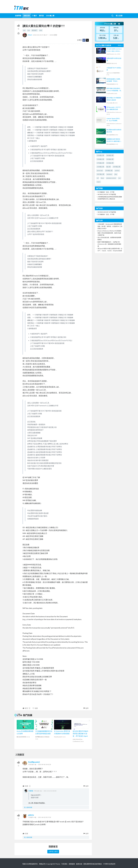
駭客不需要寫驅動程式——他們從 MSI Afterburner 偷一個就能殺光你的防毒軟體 (109, 244)
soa (29, 30)
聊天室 (41, 16)
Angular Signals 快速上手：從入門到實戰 (113, 119)
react (99, 182)
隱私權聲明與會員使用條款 (93, 864)
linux (102, 178)
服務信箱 (79, 864)
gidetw (31, 815)
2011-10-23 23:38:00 (50, 791)
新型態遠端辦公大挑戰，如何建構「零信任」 (114, 80)
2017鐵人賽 (101, 174)
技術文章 (27, 16)
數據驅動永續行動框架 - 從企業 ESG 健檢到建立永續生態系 (114, 140)
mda (41, 30)
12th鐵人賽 (110, 163)
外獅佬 (31, 791)
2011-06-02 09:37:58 (45, 817)
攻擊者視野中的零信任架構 (114, 59)
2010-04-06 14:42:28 (45, 764)
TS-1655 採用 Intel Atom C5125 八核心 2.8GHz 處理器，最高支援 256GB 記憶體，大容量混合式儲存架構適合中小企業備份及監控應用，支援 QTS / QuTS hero (114, 50)
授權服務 (72, 864)
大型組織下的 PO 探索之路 (114, 69)
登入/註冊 (119, 16)
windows (109, 174)
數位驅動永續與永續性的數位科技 (114, 131)
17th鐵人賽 (100, 163)
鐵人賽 (108, 167)
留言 (26, 708)
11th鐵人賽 (100, 167)
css (119, 178)
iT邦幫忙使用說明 (109, 864)
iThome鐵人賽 (112, 24)
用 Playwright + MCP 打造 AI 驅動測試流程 (114, 108)
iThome (58, 864)
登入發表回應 (28, 807)
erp (24, 30)
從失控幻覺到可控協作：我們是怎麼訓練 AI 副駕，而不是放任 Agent (81, 734)
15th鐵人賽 (100, 155)
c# (98, 178)
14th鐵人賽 (110, 159)
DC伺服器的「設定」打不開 (106, 192)
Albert (28, 35)
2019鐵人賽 (117, 167)
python (117, 170)
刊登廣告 (64, 864)
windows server (111, 178)
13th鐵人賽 (100, 159)
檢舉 (86, 708)
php (116, 174)
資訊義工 (34, 30)
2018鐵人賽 (109, 170)
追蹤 (35, 708)
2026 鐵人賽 (50, 16)
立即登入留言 (53, 851)
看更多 (120, 45)
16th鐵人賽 (110, 155)
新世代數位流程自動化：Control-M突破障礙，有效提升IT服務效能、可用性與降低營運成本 (114, 90)
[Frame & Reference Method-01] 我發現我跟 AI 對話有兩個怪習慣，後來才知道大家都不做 (109, 233)
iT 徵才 (34, 16)
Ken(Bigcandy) (34, 762)
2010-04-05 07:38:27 (40, 35)
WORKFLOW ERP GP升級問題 (107, 194)
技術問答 (18, 16)
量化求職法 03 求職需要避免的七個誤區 (114, 99)
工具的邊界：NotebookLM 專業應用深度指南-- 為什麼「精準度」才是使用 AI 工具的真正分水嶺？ (110, 226)
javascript (100, 170)
